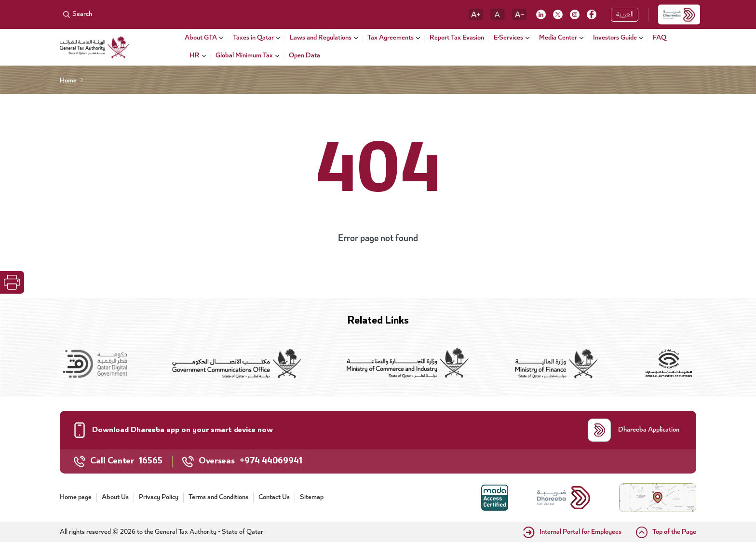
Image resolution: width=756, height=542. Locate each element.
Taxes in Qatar (253, 38)
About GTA (201, 38)
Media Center (558, 38)
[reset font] (498, 14)
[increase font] (476, 14)
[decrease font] (519, 14)
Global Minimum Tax (244, 56)
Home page (76, 498)
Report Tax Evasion (457, 39)
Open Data (304, 56)
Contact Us (274, 498)
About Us (115, 498)
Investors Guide (615, 38)
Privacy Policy (159, 498)
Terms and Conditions (218, 498)
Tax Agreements (391, 38)
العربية (625, 15)
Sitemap (312, 498)
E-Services (508, 38)
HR (195, 56)
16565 (151, 461)
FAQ (660, 39)
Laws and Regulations (321, 38)
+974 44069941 (271, 461)
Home (68, 81)
